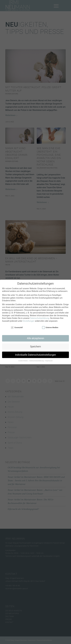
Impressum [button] (49, 360)
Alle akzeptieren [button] (35, 337)
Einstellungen (29, 320)
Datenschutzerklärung (40, 317)
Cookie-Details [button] (23, 360)
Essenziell (17, 327)
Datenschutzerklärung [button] (37, 360)
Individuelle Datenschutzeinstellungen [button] (35, 354)
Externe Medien (50, 327)
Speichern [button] (35, 346)
